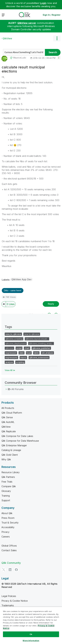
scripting (20, 362)
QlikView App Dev (22, 279)
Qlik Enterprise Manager (14, 445)
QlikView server (27, 23)
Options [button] (57, 38)
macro (23, 358)
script (19, 348)
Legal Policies (9, 596)
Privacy (5, 532)
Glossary (6, 491)
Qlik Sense (7, 417)
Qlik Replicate (9, 431)
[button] (59, 58)
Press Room (8, 518)
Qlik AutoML (8, 422)
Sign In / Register (52, 15)
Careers (6, 537)
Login (43, 3)
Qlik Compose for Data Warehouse (20, 441)
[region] (31, 625)
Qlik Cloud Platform (12, 413)
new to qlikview (32, 334)
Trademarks (8, 605)
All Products (8, 408)
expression (11, 353)
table (36, 353)
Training (6, 496)
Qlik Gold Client (10, 455)
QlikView (7, 38)
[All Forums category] (6, 389)
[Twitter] (4, 570)
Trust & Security (10, 523)
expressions (11, 358)
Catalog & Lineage (11, 450)
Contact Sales (9, 550)
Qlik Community (11, 563)
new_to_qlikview (13, 334)
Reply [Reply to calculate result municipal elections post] (51, 304)
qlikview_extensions (39, 358)
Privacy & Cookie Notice (15, 601)
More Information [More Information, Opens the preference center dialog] (31, 640)
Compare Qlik (9, 486)
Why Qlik (6, 459)
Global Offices (9, 546)
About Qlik (7, 513)
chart (27, 348)
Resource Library (11, 472)
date (22, 353)
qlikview (9, 348)
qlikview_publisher (41, 348)
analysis (9, 362)
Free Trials (7, 482)
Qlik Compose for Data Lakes (17, 436)
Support (6, 500)
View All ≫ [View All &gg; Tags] (10, 370)
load (29, 353)
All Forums (17, 389)
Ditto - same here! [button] (13, 290)
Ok (31, 634)
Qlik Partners (8, 477)
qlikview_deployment (16, 343)
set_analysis (47, 353)
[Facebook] (16, 570)
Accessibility (8, 527)
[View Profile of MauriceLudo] (20, 58)
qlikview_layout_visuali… (37, 339)
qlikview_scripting (14, 339)
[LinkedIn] (10, 570)
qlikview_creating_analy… (41, 343)
